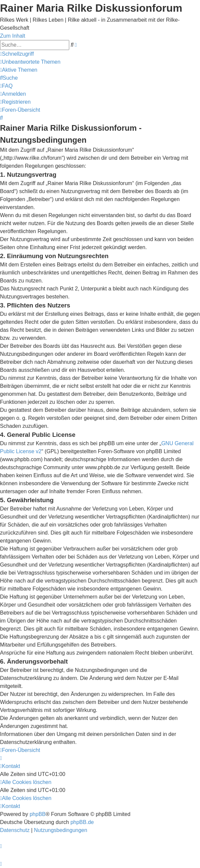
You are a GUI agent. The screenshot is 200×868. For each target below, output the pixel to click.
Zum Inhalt (13, 36)
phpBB (38, 814)
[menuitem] (30, 62)
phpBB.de (82, 822)
